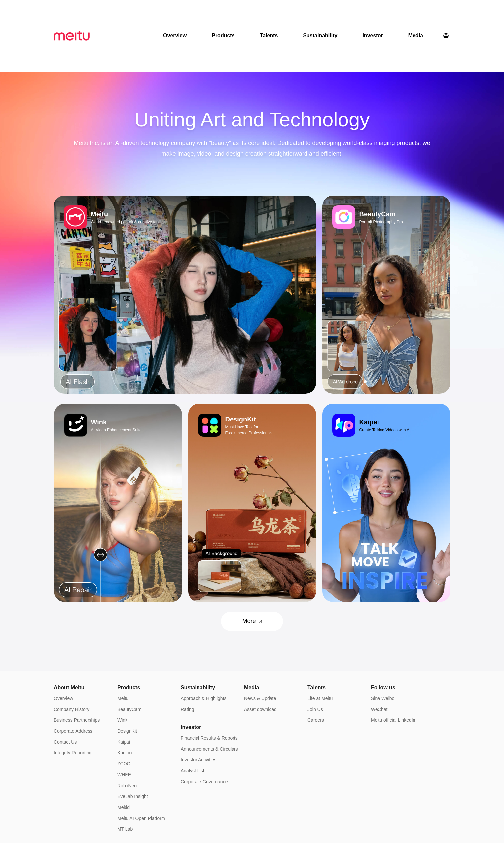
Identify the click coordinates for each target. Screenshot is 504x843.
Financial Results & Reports (209, 693)
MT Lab (125, 784)
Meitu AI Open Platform (141, 773)
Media (416, 13)
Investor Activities (198, 715)
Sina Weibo (383, 653)
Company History (72, 664)
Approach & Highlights (204, 653)
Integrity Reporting (73, 708)
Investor (373, 13)
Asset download (260, 664)
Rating (187, 664)
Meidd (124, 762)
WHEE (124, 729)
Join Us (315, 664)
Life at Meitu (320, 653)
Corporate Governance (204, 736)
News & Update (260, 653)
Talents (269, 13)
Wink (122, 675)
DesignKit (127, 686)
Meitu (123, 653)
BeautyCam (129, 664)
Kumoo (125, 708)
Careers (316, 675)
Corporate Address (73, 686)
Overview (175, 13)
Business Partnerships (77, 675)
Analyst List (193, 725)
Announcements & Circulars (209, 704)
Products (223, 13)
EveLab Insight (133, 751)
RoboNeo (127, 740)
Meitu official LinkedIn (393, 675)
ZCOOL (125, 718)
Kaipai (124, 697)
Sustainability (320, 13)
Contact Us (65, 697)
